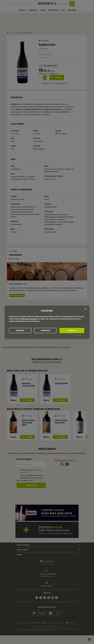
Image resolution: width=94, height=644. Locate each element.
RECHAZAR (21, 331)
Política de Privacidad (28, 319)
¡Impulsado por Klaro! (79, 336)
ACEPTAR (73, 331)
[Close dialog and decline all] (86, 309)
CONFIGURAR (47, 331)
